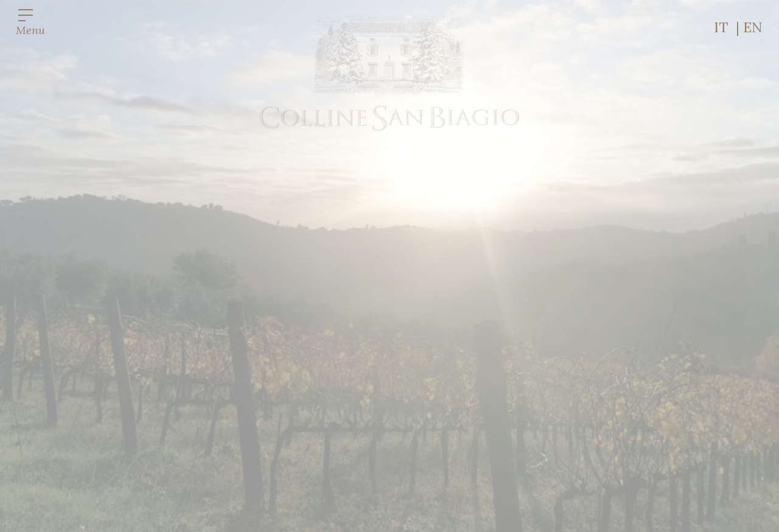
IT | (728, 27)
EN (753, 27)
